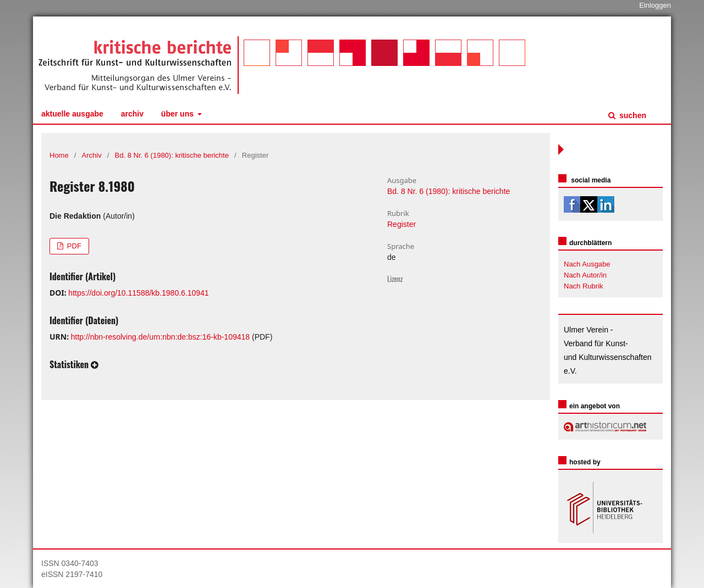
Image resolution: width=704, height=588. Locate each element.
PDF (73, 246)
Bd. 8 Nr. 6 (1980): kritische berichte (172, 155)
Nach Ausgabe (587, 264)
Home (59, 155)
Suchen (632, 115)
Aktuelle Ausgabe (72, 114)
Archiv (132, 114)
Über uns (178, 114)
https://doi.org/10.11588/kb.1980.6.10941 (138, 293)
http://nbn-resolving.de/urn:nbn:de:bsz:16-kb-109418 (160, 337)
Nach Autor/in (585, 275)
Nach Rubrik (584, 286)
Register (402, 224)
